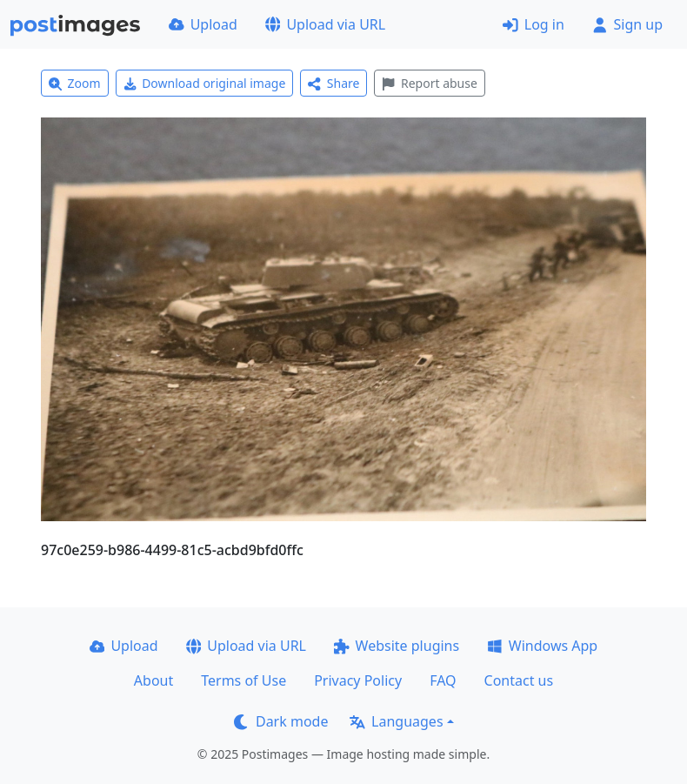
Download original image (205, 83)
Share (333, 83)
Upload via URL (325, 24)
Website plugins (397, 646)
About (153, 680)
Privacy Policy (358, 680)
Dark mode (281, 721)
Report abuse (429, 83)
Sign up (627, 24)
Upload (203, 24)
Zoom (75, 83)
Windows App (542, 646)
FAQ (443, 680)
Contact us (519, 680)
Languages (396, 721)
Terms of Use (243, 680)
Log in (534, 24)
